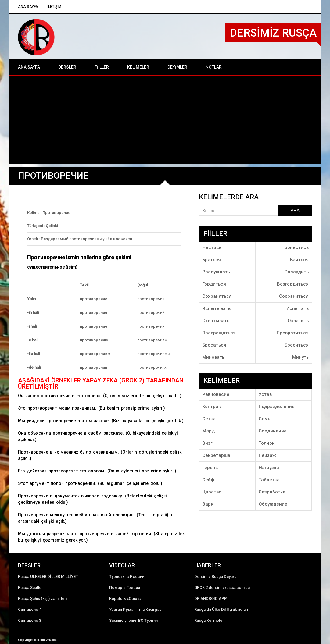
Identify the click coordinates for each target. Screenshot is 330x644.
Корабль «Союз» (125, 598)
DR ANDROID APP (211, 598)
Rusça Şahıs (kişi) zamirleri (42, 598)
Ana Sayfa (28, 7)
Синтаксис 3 (30, 620)
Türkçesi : (36, 226)
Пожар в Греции (125, 587)
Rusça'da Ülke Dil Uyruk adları (221, 609)
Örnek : (34, 239)
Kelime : (34, 213)
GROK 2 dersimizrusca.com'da (222, 587)
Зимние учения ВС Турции (133, 620)
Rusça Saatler (30, 587)
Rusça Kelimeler (209, 620)
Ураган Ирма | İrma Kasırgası (136, 609)
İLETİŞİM (54, 7)
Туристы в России (127, 576)
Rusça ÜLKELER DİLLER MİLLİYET (48, 576)
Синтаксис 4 (30, 609)
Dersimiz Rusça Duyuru (215, 576)
